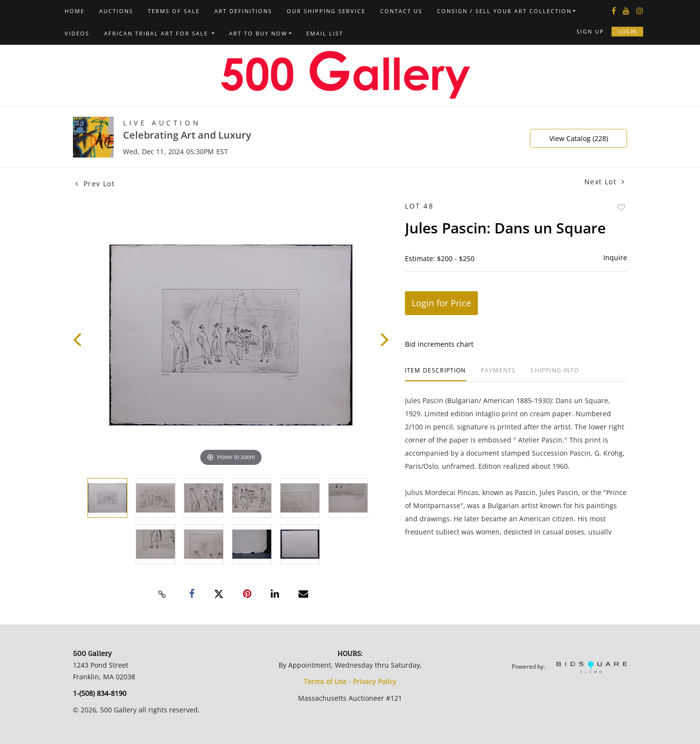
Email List (325, 33)
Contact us (401, 11)
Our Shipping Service (326, 11)
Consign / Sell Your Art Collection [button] (504, 11)
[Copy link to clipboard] (162, 594)
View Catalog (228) (579, 138)
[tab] (436, 374)
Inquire (615, 257)
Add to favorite (621, 207)
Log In (627, 31)
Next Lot (604, 182)
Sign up (590, 31)
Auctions (116, 11)
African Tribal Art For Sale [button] (157, 33)
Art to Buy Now (258, 33)
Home (75, 11)
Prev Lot (95, 184)
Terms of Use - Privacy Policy (350, 682)
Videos (77, 33)
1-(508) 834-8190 (100, 693)
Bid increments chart (439, 344)
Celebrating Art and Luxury (187, 135)
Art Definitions (243, 11)
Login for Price (441, 303)
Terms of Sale (174, 11)
